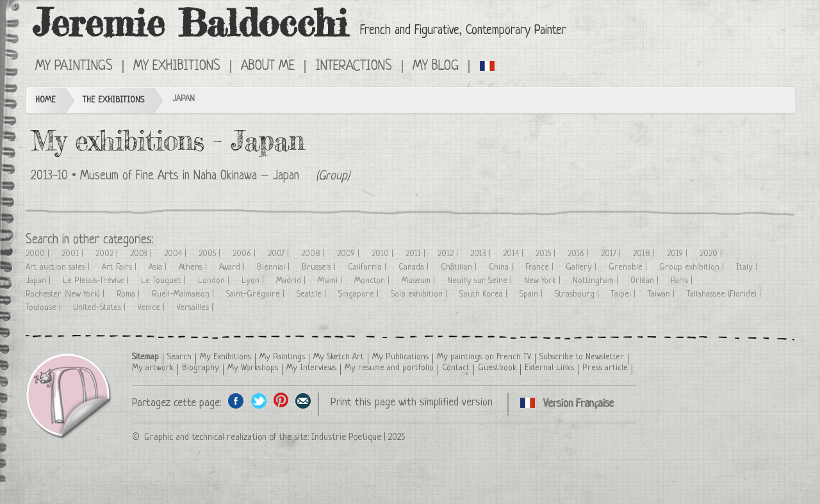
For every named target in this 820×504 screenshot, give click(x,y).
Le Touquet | (165, 281)
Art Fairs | (120, 267)
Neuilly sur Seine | (481, 281)
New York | (544, 281)
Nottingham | (597, 281)
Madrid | (292, 281)
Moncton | (373, 281)
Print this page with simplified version (412, 402)
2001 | (74, 254)
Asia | (159, 267)
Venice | (152, 308)
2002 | (108, 254)
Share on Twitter (258, 401)
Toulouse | (45, 308)
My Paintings (74, 67)
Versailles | (196, 308)
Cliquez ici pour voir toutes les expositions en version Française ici (488, 65)
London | (215, 281)
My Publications (400, 357)
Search (179, 357)
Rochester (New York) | (66, 294)
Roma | (129, 294)
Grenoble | (629, 267)
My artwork (153, 368)
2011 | (417, 254)
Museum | (420, 281)
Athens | (194, 267)
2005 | (211, 254)
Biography (201, 368)
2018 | (645, 254)
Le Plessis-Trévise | (97, 281)
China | (502, 267)
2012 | (449, 254)
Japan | (39, 281)
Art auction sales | (59, 267)
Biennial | (275, 267)
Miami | (331, 281)
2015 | (547, 254)
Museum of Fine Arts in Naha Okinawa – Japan (190, 176)
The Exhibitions (113, 100)
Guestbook (497, 368)
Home (45, 100)
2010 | (384, 254)
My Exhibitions (177, 67)
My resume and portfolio (389, 368)
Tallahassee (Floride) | (725, 294)
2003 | (142, 254)
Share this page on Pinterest (281, 401)
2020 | (712, 254)
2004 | (176, 254)
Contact (456, 368)
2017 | (612, 254)
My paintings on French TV (484, 357)
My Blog (436, 67)
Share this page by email (303, 401)
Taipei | (625, 294)
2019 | (678, 254)
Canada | (415, 267)
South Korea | (485, 294)
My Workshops (253, 368)
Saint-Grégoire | (257, 294)
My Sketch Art (339, 357)
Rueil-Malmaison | (184, 294)
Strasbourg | (578, 294)
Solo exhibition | (420, 294)
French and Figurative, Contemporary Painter (463, 31)
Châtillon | (460, 267)
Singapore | (360, 294)
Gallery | (582, 267)
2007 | (280, 254)
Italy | (748, 267)
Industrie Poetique (346, 437)
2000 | (39, 254)
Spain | (532, 294)
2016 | (579, 254)
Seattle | (313, 294)
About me (268, 67)
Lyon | (254, 281)
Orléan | (646, 281)
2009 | (349, 254)
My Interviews (311, 368)
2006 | (245, 254)
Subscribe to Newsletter (582, 357)
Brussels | (320, 267)
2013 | (482, 254)
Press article (605, 368)
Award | (233, 267)
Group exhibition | (693, 267)
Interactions (354, 67)
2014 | (514, 254)
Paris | (683, 281)
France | (541, 267)
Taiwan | (662, 294)
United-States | (101, 308)
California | (368, 267)
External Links (549, 368)
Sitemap (145, 357)
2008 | (314, 254)
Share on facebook (236, 401)
